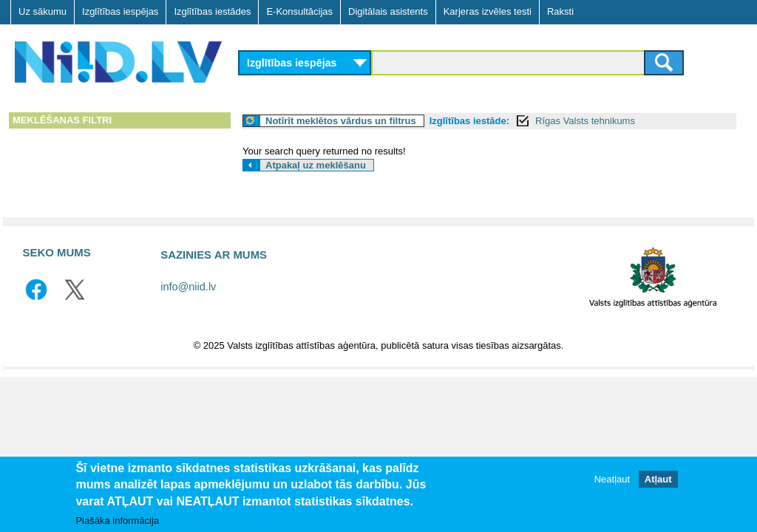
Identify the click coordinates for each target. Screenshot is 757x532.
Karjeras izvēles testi (488, 11)
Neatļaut (612, 480)
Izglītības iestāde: (469, 121)
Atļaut (658, 480)
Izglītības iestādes (212, 11)
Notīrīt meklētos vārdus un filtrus (341, 121)
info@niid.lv (188, 287)
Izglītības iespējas (120, 11)
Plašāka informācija (117, 521)
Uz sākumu (43, 11)
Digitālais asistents (388, 11)
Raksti (560, 11)
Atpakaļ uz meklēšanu (316, 165)
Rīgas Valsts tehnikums (585, 121)
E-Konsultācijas (299, 11)
